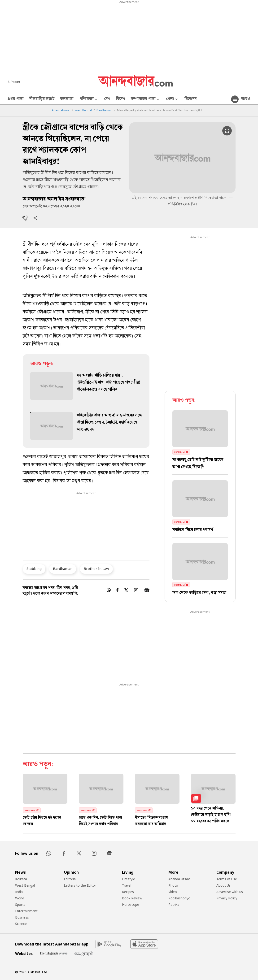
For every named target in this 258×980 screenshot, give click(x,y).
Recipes (128, 892)
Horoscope (131, 904)
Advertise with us (230, 892)
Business (22, 917)
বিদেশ (120, 99)
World (20, 898)
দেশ (107, 99)
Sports (20, 904)
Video (173, 892)
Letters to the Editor (80, 885)
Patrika (174, 904)
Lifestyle (129, 879)
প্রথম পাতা (16, 99)
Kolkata (21, 879)
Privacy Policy (227, 898)
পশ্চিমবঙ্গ (89, 99)
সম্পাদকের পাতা (146, 99)
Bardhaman (104, 110)
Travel (127, 885)
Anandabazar (61, 110)
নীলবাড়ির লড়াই (42, 99)
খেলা (172, 99)
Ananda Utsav (179, 879)
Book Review (132, 898)
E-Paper (14, 82)
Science (21, 924)
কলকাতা (67, 99)
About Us (223, 885)
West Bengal (83, 110)
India (19, 892)
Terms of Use (227, 879)
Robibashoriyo (179, 898)
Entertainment (26, 911)
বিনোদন (190, 99)
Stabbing (34, 568)
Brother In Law (96, 568)
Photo (173, 885)
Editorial (70, 879)
